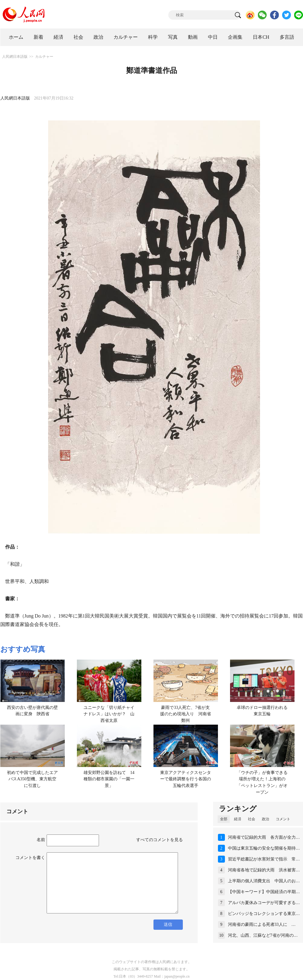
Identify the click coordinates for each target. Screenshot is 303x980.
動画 (193, 37)
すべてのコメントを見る (160, 840)
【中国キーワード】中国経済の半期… (264, 892)
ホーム (16, 37)
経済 (58, 37)
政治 (98, 37)
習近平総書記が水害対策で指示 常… (264, 859)
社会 (78, 37)
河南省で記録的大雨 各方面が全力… (264, 837)
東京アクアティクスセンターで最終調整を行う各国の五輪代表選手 (186, 779)
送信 (168, 924)
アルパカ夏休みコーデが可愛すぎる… (264, 903)
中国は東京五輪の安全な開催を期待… (264, 848)
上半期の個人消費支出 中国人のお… (264, 881)
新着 (38, 37)
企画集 (235, 37)
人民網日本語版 (15, 57)
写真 (173, 37)
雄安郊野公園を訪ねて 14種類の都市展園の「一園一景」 (109, 779)
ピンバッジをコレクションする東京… (264, 914)
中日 (213, 37)
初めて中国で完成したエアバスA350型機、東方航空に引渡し (32, 779)
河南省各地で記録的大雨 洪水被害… (264, 870)
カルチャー (126, 37)
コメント (283, 819)
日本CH (261, 37)
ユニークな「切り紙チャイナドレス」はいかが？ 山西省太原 (109, 714)
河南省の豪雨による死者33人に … (262, 924)
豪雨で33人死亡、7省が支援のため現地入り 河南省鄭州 (186, 714)
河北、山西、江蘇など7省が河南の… (263, 935)
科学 (153, 37)
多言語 (287, 37)
